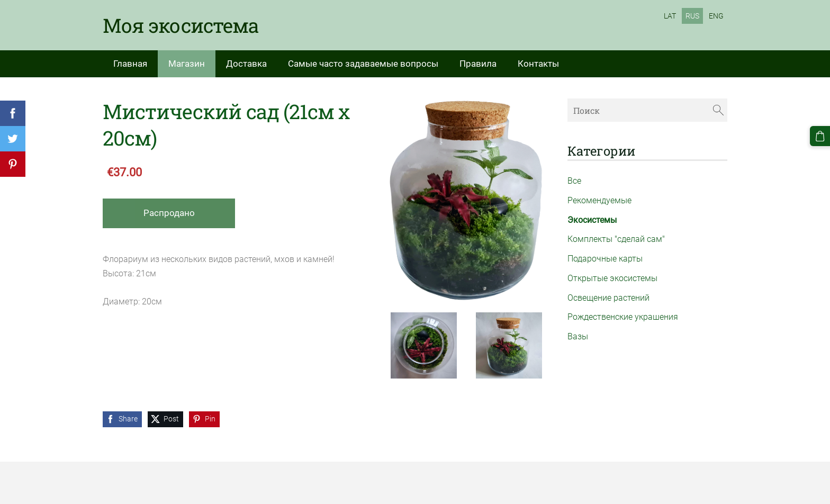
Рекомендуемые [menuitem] (599, 200)
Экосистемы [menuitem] (592, 220)
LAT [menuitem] (670, 16)
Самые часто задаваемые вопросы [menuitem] (363, 64)
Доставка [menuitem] (246, 64)
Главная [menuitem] (130, 64)
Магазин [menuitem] (187, 64)
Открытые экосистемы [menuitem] (612, 278)
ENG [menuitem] (716, 16)
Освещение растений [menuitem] (608, 298)
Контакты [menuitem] (538, 64)
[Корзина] (820, 136)
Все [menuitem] (574, 181)
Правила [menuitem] (478, 64)
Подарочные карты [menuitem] (605, 259)
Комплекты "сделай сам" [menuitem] (616, 239)
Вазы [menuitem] (578, 336)
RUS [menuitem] (692, 16)
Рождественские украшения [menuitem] (623, 317)
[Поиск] (647, 110)
